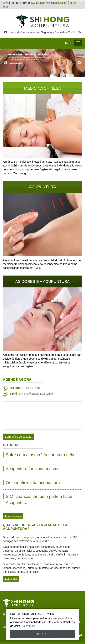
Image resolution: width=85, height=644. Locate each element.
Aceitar (42, 634)
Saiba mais (28, 626)
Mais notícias (13, 516)
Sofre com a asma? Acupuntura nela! (41, 455)
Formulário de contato (18, 437)
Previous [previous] (6, 63)
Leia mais (11, 579)
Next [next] (79, 63)
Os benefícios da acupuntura (33, 483)
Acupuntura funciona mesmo (33, 469)
